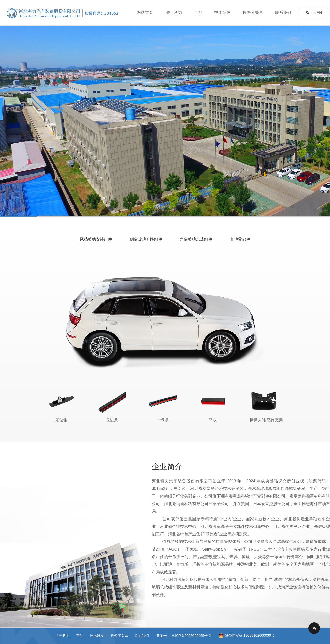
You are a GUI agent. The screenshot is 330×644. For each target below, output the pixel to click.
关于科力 (174, 13)
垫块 (213, 406)
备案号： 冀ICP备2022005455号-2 (184, 636)
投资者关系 (253, 13)
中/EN (317, 13)
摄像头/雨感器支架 (266, 406)
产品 (198, 13)
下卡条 (162, 406)
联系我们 (283, 13)
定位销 (61, 406)
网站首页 (145, 13)
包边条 (112, 406)
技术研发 (223, 13)
